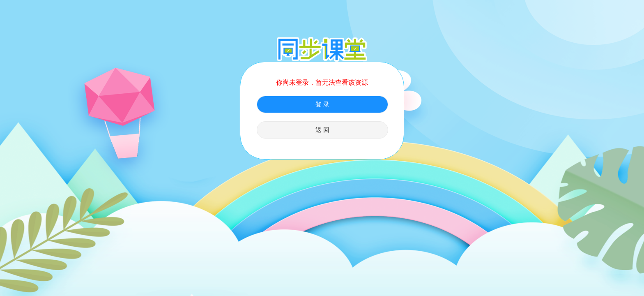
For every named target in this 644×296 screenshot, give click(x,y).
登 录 (322, 104)
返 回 (322, 130)
